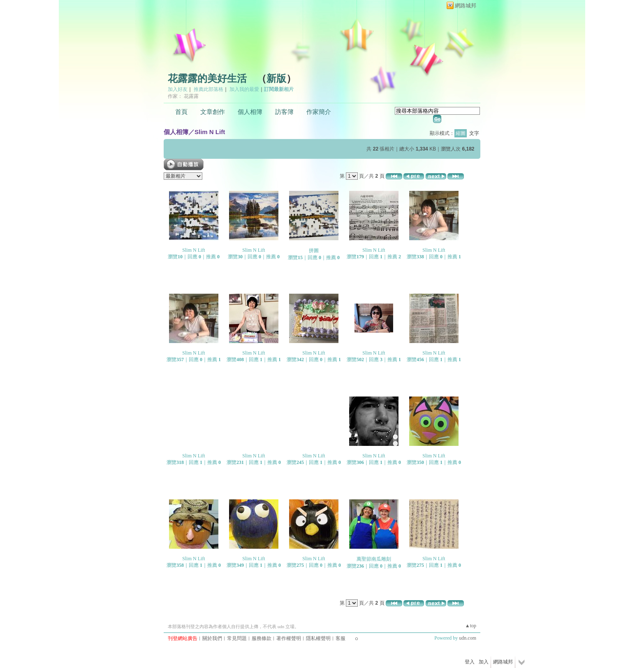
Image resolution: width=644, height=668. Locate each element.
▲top (471, 626)
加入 (484, 662)
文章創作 (213, 112)
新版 (276, 79)
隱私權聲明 (318, 638)
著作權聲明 (289, 638)
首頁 (181, 112)
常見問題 (237, 638)
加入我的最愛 (244, 89)
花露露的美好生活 (207, 79)
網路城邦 (466, 6)
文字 (474, 133)
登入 (470, 662)
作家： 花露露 (183, 96)
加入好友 (178, 89)
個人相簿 (250, 112)
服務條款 (262, 638)
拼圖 (314, 250)
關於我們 (212, 638)
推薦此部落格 (208, 89)
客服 (341, 638)
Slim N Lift (210, 132)
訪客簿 (284, 112)
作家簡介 (319, 112)
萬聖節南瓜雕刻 (374, 559)
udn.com (468, 638)
